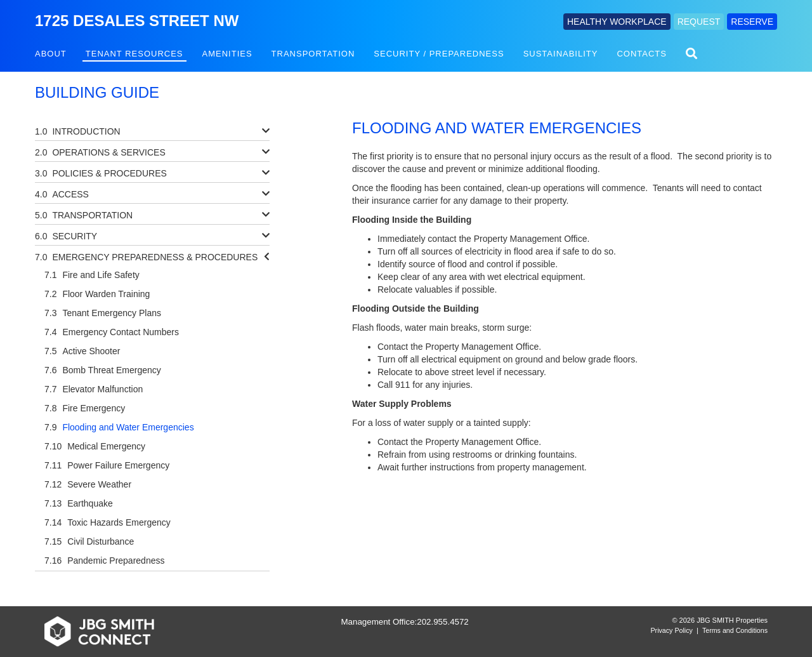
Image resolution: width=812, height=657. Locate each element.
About (51, 54)
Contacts (642, 54)
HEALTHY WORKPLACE (617, 22)
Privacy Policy (672, 630)
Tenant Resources (134, 54)
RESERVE (752, 22)
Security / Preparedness (439, 54)
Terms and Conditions (735, 630)
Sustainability (561, 54)
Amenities (227, 54)
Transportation (313, 54)
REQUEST (699, 22)
